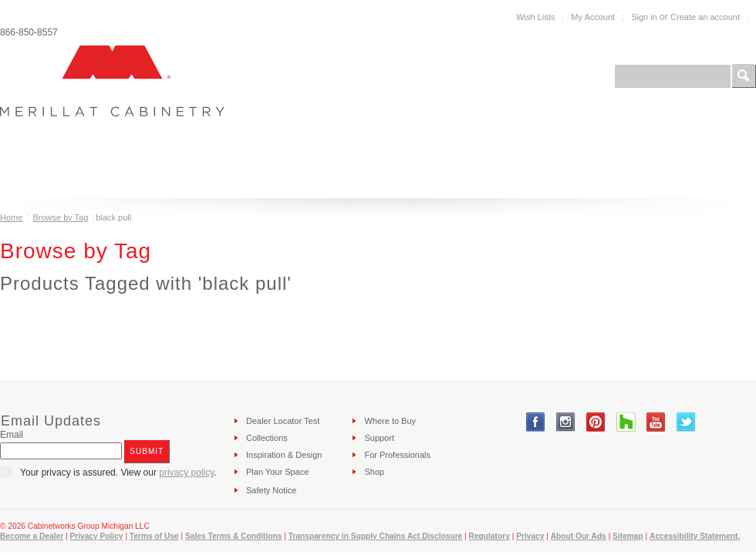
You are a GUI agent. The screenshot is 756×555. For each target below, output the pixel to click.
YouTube (656, 422)
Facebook (536, 422)
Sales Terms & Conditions (233, 536)
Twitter (686, 422)
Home (11, 217)
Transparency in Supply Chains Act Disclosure (376, 536)
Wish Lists (535, 17)
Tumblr (626, 422)
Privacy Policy (96, 536)
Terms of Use (154, 536)
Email (12, 435)
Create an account (705, 17)
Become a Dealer (32, 536)
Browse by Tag (60, 217)
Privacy (530, 536)
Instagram (566, 422)
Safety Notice (271, 490)
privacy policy (186, 473)
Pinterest (596, 422)
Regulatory (489, 536)
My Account (593, 17)
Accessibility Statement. (695, 536)
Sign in (644, 17)
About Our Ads (579, 536)
